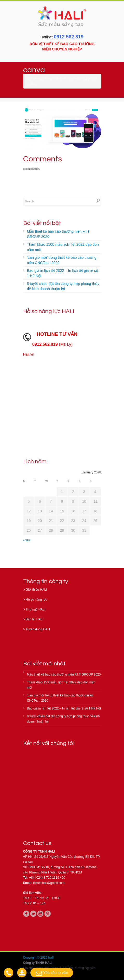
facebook (26, 914)
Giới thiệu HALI (36, 590)
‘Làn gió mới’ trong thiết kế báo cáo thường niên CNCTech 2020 (62, 260)
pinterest (48, 914)
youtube (40, 914)
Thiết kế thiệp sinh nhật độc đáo (76, 79)
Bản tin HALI (35, 619)
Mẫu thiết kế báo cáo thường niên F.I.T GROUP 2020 (58, 234)
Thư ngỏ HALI (36, 609)
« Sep (27, 540)
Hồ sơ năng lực (36, 600)
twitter (33, 914)
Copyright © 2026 (36, 958)
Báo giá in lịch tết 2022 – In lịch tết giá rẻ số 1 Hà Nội (63, 273)
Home (48, 79)
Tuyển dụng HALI (38, 629)
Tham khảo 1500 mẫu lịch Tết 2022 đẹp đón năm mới (63, 247)
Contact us (37, 843)
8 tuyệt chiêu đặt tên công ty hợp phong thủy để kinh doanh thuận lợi (63, 286)
